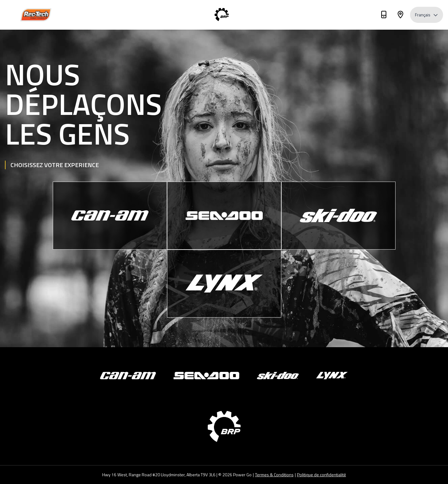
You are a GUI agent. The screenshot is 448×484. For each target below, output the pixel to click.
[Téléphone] (384, 16)
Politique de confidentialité (322, 475)
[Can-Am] (110, 216)
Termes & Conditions (274, 475)
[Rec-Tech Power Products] (36, 15)
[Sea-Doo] (224, 216)
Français (427, 15)
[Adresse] (400, 16)
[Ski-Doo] (338, 216)
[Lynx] (224, 284)
